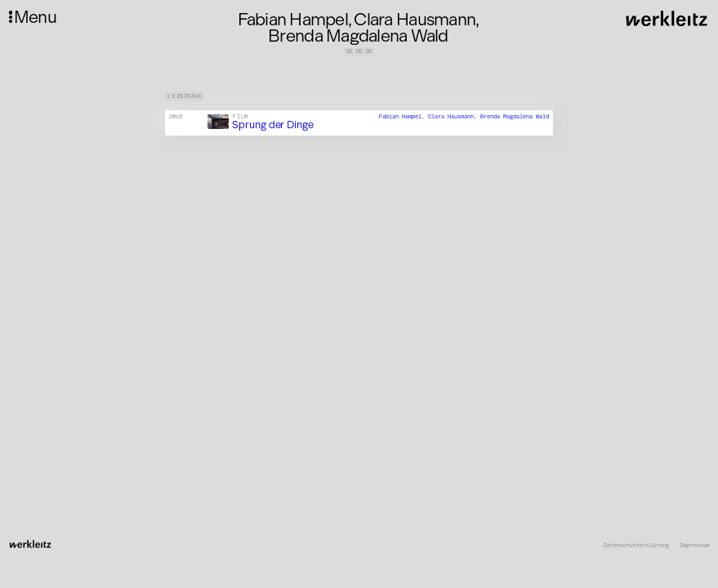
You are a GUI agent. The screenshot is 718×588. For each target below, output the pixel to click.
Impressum (694, 546)
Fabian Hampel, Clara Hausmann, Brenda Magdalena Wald (464, 117)
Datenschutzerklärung (636, 546)
